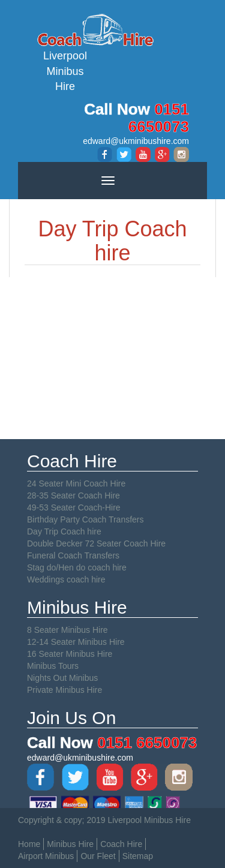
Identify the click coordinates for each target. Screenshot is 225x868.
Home (29, 844)
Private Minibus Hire (64, 690)
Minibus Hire (70, 844)
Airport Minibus (46, 856)
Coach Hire (121, 844)
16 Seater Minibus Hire (70, 654)
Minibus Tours (53, 666)
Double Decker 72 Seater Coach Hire (96, 543)
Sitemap (138, 856)
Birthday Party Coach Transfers (85, 519)
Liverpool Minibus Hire (65, 52)
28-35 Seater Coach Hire (73, 495)
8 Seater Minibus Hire (67, 630)
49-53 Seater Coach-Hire (74, 507)
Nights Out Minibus (62, 678)
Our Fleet (98, 856)
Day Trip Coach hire (64, 531)
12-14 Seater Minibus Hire (76, 642)
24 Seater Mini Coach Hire (76, 483)
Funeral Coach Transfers (73, 555)
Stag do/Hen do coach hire (77, 567)
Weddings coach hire (66, 579)
